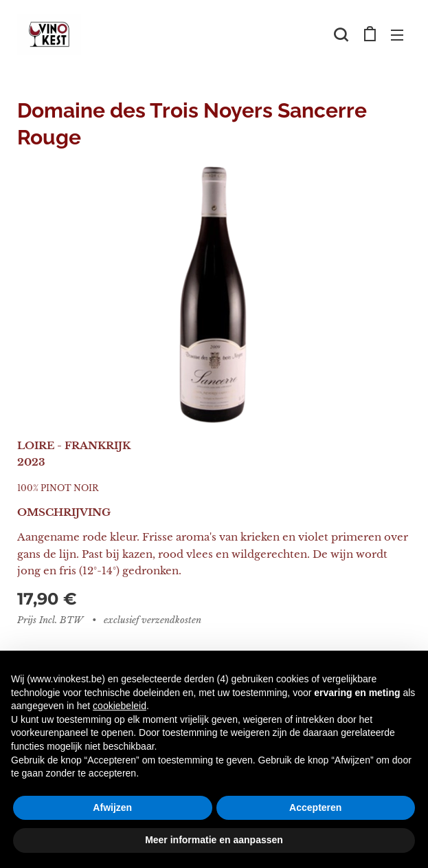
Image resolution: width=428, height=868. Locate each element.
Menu (397, 35)
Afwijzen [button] (112, 807)
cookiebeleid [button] (120, 706)
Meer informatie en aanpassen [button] (214, 840)
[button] (341, 34)
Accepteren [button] (315, 807)
